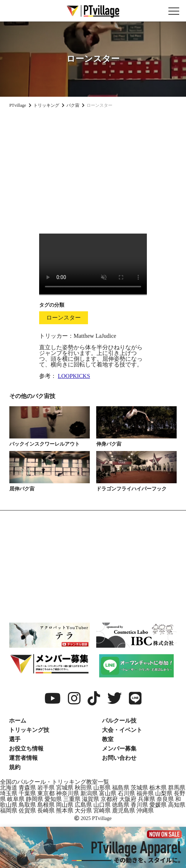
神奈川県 (68, 793)
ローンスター (64, 318)
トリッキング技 (29, 730)
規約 (15, 767)
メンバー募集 (119, 749)
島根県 (46, 805)
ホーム (18, 721)
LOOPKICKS (74, 376)
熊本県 (65, 811)
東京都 (46, 793)
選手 (15, 739)
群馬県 (177, 788)
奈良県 (165, 799)
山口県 (102, 805)
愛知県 (53, 799)
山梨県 (164, 793)
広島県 (83, 805)
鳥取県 (27, 805)
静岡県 (34, 799)
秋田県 (83, 788)
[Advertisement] (93, 168)
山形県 (102, 788)
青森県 (27, 788)
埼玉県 (9, 793)
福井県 (145, 793)
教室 (108, 739)
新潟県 (89, 793)
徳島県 (121, 805)
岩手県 (46, 788)
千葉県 (27, 793)
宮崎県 (102, 811)
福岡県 (9, 811)
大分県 (83, 811)
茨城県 (139, 788)
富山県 (108, 793)
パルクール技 (119, 721)
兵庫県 (147, 799)
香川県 (139, 805)
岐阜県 (16, 799)
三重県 (72, 799)
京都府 (109, 799)
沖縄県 (145, 811)
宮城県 (65, 788)
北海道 (9, 788)
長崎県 (46, 811)
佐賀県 (27, 811)
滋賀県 (90, 799)
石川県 (126, 793)
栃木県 (158, 788)
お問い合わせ (119, 758)
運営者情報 (23, 758)
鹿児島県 (124, 811)
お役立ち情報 (26, 749)
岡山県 (65, 805)
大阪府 (128, 799)
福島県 (121, 788)
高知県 (177, 805)
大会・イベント (122, 730)
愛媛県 (158, 805)
